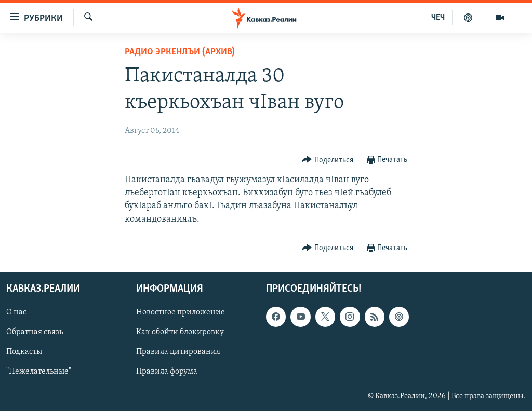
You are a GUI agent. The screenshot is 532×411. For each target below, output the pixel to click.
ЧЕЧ (438, 18)
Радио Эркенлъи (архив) (180, 52)
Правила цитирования (178, 352)
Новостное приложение (181, 312)
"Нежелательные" (39, 372)
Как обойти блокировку (180, 332)
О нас (16, 312)
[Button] (328, 160)
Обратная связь (35, 332)
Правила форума (167, 372)
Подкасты (24, 352)
